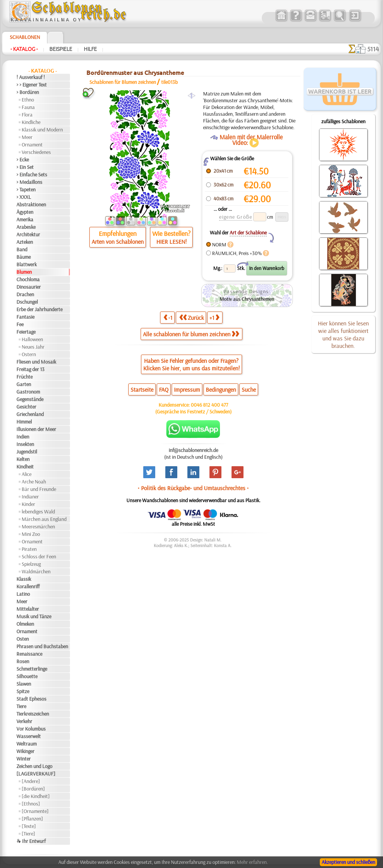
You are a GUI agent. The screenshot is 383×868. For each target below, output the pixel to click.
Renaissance (29, 654)
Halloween (32, 339)
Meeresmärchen (38, 526)
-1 (168, 317)
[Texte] (29, 826)
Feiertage (26, 332)
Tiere (21, 706)
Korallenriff (28, 586)
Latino (23, 594)
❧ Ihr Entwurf (31, 841)
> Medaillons (29, 182)
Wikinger (25, 751)
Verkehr (24, 721)
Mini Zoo (31, 534)
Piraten (29, 549)
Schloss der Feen (39, 556)
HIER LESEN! (171, 242)
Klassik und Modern (42, 130)
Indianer (30, 497)
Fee (20, 324)
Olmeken (25, 624)
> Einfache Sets (32, 174)
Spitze (23, 691)
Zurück (191, 317)
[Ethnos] (31, 804)
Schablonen (25, 37)
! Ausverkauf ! (31, 77)
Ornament (32, 145)
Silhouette (27, 676)
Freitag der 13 (30, 369)
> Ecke (23, 160)
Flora (27, 115)
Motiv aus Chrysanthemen (247, 299)
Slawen (24, 684)
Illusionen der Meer (36, 429)
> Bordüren (28, 92)
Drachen (25, 294)
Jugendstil (27, 452)
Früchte (24, 377)
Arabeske (26, 227)
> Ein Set (25, 167)
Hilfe (90, 49)
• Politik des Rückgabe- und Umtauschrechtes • (193, 488)
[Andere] (31, 781)
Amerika (25, 219)
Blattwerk (27, 264)
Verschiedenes (36, 152)
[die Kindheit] (36, 796)
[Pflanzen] (32, 819)
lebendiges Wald (38, 512)
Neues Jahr (33, 347)
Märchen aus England (44, 519)
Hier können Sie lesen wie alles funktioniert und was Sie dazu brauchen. (343, 334)
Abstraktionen (31, 204)
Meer (27, 137)
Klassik (24, 579)
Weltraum (27, 744)
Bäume (24, 257)
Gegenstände (30, 399)
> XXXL (24, 197)
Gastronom (28, 392)
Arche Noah (34, 482)
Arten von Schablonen (118, 242)
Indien (23, 437)
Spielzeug (31, 564)
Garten (24, 384)
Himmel (24, 422)
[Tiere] (28, 834)
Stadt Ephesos (31, 699)
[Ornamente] (35, 811)
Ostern (29, 354)
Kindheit (25, 467)
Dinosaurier (29, 287)
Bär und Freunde (39, 489)
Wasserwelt (29, 736)
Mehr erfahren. (252, 862)
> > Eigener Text (32, 85)
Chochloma (28, 279)
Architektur (28, 234)
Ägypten (25, 212)
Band (22, 249)
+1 (214, 317)
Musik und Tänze (34, 616)
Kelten (23, 459)
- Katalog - (24, 49)
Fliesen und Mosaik (36, 362)
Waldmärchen (36, 571)
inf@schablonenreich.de (193, 450)
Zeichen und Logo (34, 766)
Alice (27, 474)
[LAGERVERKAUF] (36, 774)
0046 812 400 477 (209, 405)
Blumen (24, 272)
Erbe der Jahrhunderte (39, 309)
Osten (23, 639)
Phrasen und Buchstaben (42, 646)
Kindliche (31, 122)
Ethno (28, 100)
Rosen (23, 661)
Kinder (28, 504)
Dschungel (27, 302)
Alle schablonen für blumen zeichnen (191, 334)
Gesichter (26, 407)
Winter (24, 759)
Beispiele (61, 49)
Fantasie (25, 317)
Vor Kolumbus (31, 729)
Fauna (28, 107)
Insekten (25, 444)
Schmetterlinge (32, 669)
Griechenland (30, 414)
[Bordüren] (33, 789)
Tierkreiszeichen (33, 714)
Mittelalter (28, 609)
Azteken (25, 242)
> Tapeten (26, 189)
